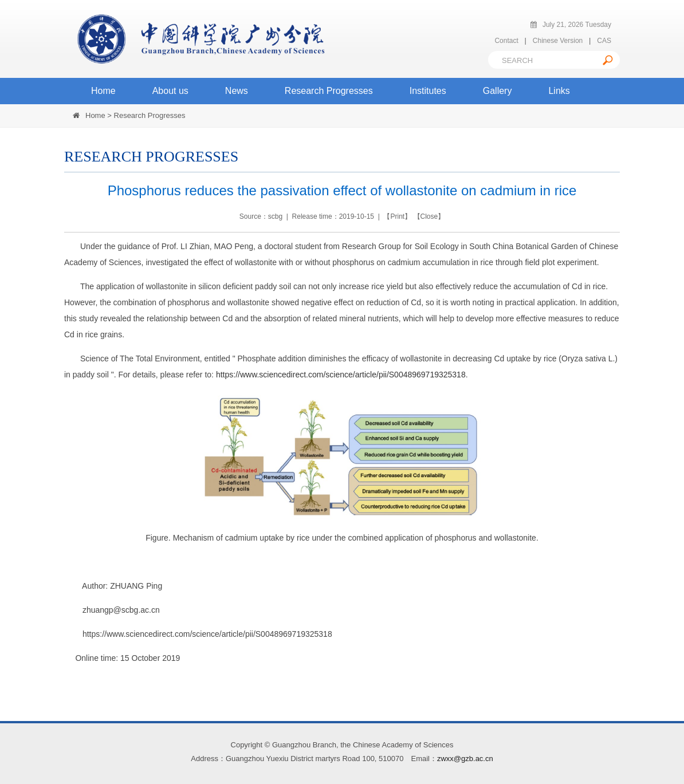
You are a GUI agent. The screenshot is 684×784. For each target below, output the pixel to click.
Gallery (498, 91)
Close (429, 216)
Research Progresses (329, 91)
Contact (506, 41)
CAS (604, 41)
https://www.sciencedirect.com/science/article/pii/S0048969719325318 (341, 375)
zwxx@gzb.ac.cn (465, 759)
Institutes (428, 91)
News (237, 91)
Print (397, 216)
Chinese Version (558, 41)
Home (103, 91)
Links (559, 91)
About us (170, 91)
